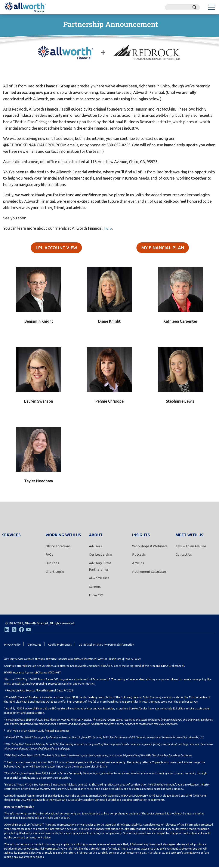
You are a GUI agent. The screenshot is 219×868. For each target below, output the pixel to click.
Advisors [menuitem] (95, 547)
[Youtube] (29, 630)
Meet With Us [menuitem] (189, 535)
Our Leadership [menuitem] (101, 555)
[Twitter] (14, 630)
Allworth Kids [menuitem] (99, 579)
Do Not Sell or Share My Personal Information (106, 645)
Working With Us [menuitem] (63, 535)
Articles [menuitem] (138, 564)
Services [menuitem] (11, 535)
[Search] (182, 7)
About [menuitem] (96, 535)
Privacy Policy (133, 660)
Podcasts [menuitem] (139, 555)
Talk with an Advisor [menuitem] (191, 547)
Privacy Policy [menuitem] (12, 645)
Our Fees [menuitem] (52, 564)
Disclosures (116, 660)
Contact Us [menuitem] (184, 555)
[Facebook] (21, 630)
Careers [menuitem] (95, 587)
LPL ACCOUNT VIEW (56, 248)
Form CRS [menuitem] (96, 596)
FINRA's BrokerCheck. (172, 666)
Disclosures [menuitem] (34, 645)
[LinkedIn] (7, 630)
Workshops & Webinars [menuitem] (150, 547)
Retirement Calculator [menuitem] (149, 572)
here (108, 228)
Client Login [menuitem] (55, 572)
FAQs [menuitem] (49, 555)
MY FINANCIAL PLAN (163, 248)
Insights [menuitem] (141, 535)
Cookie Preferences (60, 645)
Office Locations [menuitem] (58, 547)
